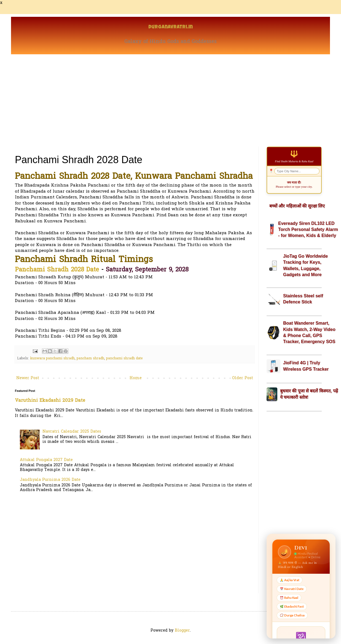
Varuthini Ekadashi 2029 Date (50, 401)
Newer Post (28, 378)
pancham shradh (90, 359)
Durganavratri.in (170, 27)
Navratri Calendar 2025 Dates (72, 432)
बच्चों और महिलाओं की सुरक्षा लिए (297, 206)
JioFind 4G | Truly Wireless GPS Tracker (306, 366)
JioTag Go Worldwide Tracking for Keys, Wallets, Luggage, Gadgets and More (305, 265)
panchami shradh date (124, 359)
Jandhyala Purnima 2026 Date (50, 480)
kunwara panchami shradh (52, 359)
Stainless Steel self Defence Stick (303, 299)
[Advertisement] (170, 96)
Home (136, 378)
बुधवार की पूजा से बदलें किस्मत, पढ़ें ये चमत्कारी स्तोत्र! (309, 394)
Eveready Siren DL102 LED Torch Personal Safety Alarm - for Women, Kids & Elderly (308, 230)
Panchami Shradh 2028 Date (57, 270)
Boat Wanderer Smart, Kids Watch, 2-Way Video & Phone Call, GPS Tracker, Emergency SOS (309, 332)
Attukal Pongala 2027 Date (46, 460)
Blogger (182, 631)
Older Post (243, 378)
